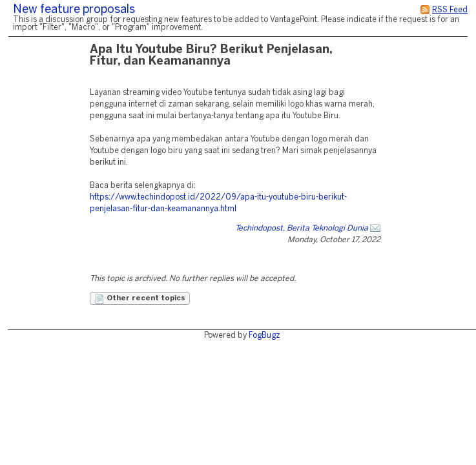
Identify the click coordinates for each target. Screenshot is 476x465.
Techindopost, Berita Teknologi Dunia (302, 228)
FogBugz (264, 336)
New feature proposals (74, 10)
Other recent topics (140, 299)
